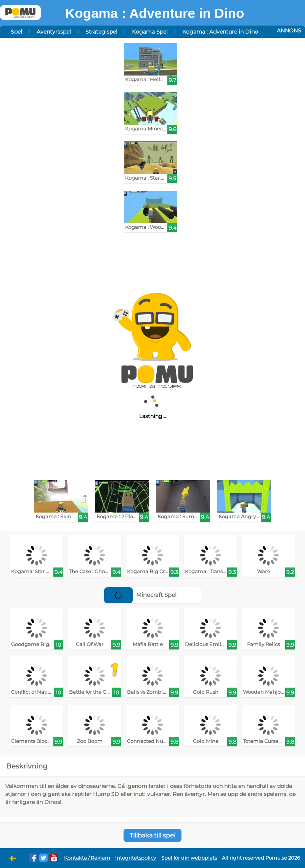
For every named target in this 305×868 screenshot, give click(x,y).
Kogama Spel (150, 32)
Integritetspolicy (136, 858)
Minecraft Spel (140, 595)
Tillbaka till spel (152, 835)
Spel (16, 32)
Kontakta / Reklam (87, 858)
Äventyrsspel (54, 32)
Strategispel (101, 32)
